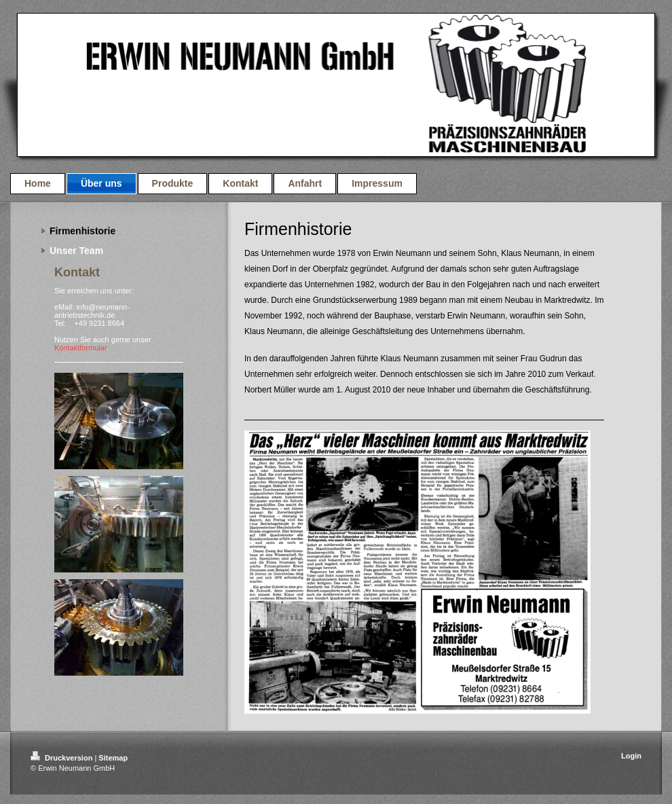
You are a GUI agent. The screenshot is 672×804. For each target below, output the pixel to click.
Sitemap (113, 758)
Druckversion (62, 758)
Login (631, 756)
